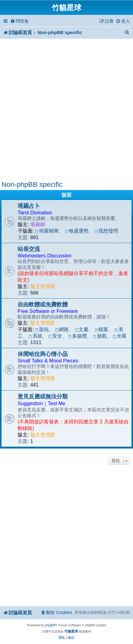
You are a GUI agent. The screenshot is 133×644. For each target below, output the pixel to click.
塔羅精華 (47, 231)
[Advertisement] (66, 111)
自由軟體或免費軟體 (43, 304)
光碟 (120, 336)
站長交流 (29, 249)
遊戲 (100, 336)
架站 (42, 329)
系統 (35, 336)
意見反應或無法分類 (43, 396)
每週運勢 (77, 231)
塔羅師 (38, 224)
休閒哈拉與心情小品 (43, 354)
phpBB (50, 625)
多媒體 (77, 336)
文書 (82, 329)
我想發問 (107, 231)
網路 (62, 329)
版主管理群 (43, 286)
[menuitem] (19, 21)
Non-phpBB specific (32, 184)
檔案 (102, 329)
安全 (55, 336)
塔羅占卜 (29, 206)
